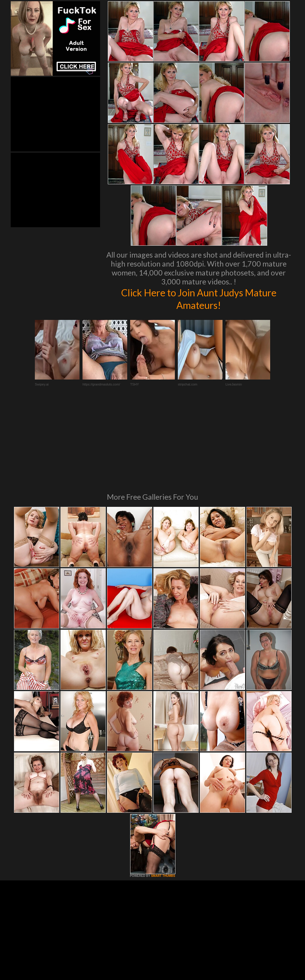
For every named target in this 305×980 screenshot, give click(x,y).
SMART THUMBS (163, 794)
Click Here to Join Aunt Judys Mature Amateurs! (199, 298)
